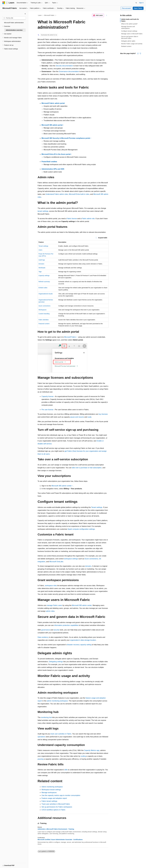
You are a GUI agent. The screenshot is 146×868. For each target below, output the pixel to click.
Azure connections (44, 306)
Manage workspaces (49, 793)
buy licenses (103, 414)
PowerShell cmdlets (49, 162)
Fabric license (72, 219)
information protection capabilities (66, 625)
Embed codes (43, 288)
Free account (126, 8)
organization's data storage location (83, 640)
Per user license (47, 410)
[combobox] (14, 18)
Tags (40, 272)
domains (88, 566)
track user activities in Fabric (61, 734)
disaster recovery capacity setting (79, 645)
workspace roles (51, 586)
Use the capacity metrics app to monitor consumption (61, 795)
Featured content (44, 324)
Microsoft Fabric (49, 15)
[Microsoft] (4, 3)
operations (42, 737)
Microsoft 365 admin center (61, 486)
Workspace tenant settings (51, 790)
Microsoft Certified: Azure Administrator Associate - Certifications (60, 840)
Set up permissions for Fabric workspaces (57, 807)
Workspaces (43, 310)
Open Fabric (138, 8)
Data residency (43, 637)
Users (40, 250)
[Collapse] (25, 14)
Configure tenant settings (129, 31)
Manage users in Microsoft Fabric (132, 34)
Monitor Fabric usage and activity (132, 44)
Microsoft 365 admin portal (52, 125)
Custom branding (44, 314)
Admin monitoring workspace (52, 787)
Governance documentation (69, 71)
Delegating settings (56, 662)
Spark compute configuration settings (81, 529)
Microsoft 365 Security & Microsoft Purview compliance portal (66, 138)
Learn (40, 15)
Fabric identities (44, 320)
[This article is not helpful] (140, 53)
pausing (41, 759)
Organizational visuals (46, 294)
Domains (41, 264)
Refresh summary (44, 282)
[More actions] (107, 15)
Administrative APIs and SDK (53, 169)
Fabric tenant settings (49, 801)
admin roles (50, 611)
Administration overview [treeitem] (14, 30)
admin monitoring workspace (57, 701)
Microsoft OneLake (56, 562)
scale (89, 417)
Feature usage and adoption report (54, 798)
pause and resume (77, 417)
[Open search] (136, 3)
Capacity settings (44, 276)
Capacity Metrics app (92, 750)
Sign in (141, 3)
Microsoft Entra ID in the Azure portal (56, 154)
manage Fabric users (54, 605)
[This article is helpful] (138, 53)
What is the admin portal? (129, 24)
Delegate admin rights (128, 41)
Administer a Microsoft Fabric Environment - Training (56, 829)
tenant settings (43, 211)
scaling (83, 756)
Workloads (42, 268)
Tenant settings (43, 246)
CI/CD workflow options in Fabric (54, 810)
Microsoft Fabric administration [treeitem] (14, 23)
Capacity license (48, 396)
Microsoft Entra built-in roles (79, 194)
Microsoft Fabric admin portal (53, 103)
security (56, 630)
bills (66, 770)
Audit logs (42, 260)
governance (46, 630)
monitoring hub (46, 717)
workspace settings (71, 559)
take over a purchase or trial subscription (87, 468)
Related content (126, 46)
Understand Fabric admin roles (57, 194)
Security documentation (64, 66)
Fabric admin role (88, 219)
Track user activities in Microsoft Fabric (56, 804)
